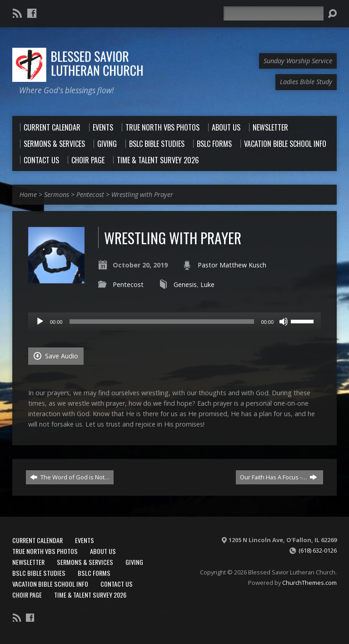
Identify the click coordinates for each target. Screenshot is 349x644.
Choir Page (27, 595)
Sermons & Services (85, 562)
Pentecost (90, 194)
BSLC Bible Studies (39, 573)
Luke (207, 284)
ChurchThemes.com (309, 583)
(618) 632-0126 (318, 550)
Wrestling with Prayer (142, 194)
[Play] (40, 322)
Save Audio (56, 356)
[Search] (274, 13)
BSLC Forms (94, 573)
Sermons (57, 194)
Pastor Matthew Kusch (232, 265)
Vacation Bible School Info (50, 584)
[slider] (162, 322)
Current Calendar (37, 540)
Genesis (185, 284)
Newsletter (28, 562)
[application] (174, 322)
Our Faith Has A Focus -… (279, 477)
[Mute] (284, 322)
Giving (134, 562)
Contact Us (117, 584)
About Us (103, 551)
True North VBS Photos (45, 551)
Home (28, 194)
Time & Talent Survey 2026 (90, 595)
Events (85, 540)
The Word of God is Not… (70, 477)
